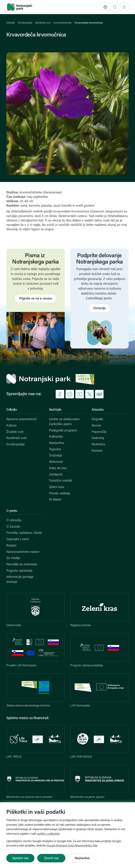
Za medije (13, 558)
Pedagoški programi (63, 431)
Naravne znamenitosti (22, 419)
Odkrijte (11, 23)
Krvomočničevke (63, 23)
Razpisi (11, 546)
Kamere (97, 451)
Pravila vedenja (60, 494)
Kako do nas (58, 468)
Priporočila (99, 432)
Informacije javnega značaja (20, 580)
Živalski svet (15, 432)
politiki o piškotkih (48, 834)
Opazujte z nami (18, 539)
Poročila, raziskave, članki (24, 533)
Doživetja (55, 456)
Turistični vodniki (61, 481)
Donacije (99, 308)
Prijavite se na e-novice (36, 299)
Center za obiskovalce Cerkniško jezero (64, 422)
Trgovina (55, 450)
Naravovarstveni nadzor (23, 552)
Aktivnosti (56, 462)
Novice (96, 426)
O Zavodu (13, 527)
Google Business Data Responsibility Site (72, 846)
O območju (14, 521)
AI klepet (55, 500)
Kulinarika (56, 437)
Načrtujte (55, 410)
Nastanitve (57, 443)
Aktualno (98, 410)
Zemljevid (56, 475)
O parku (12, 511)
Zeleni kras (57, 487)
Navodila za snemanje (22, 565)
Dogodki (97, 419)
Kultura (11, 426)
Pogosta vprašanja (19, 571)
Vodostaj (98, 438)
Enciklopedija (25, 23)
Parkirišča (98, 445)
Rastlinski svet (43, 23)
